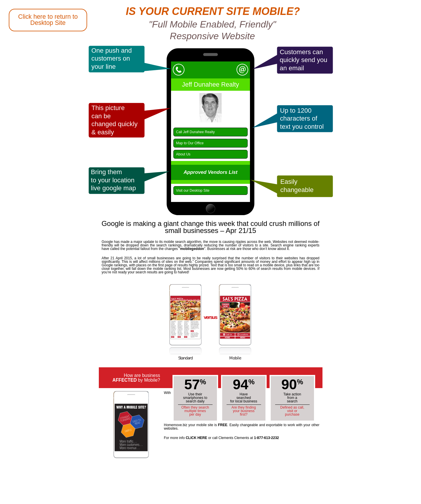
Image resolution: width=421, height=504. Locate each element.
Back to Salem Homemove (21, 204)
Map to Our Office (190, 143)
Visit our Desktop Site (193, 191)
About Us (183, 154)
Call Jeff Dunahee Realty (195, 132)
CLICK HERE (196, 438)
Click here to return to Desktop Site (48, 20)
